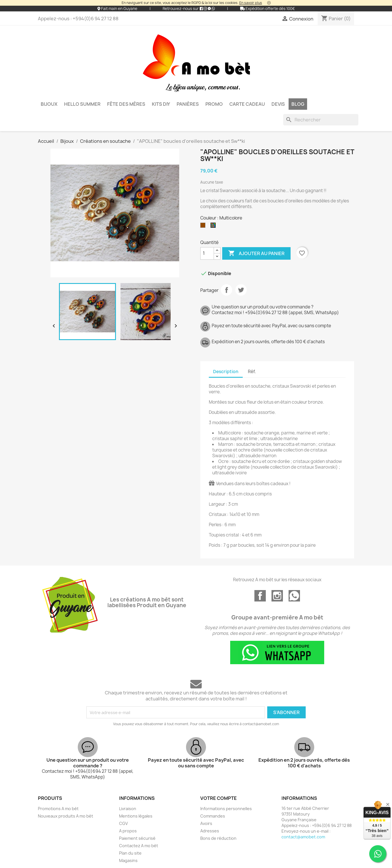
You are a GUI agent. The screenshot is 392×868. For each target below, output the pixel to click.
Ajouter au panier (256, 253)
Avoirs (206, 823)
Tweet (241, 290)
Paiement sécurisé (137, 838)
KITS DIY (161, 104)
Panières (188, 104)
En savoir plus (251, 3)
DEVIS (278, 104)
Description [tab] (226, 372)
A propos (128, 831)
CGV (123, 823)
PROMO (214, 104)
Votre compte (219, 798)
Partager (226, 290)
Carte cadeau (247, 104)
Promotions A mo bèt (58, 809)
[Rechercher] (321, 120)
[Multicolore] (214, 227)
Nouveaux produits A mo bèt (66, 816)
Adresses (210, 831)
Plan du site (130, 853)
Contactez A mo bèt (139, 846)
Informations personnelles (226, 809)
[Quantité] (207, 253)
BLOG (298, 104)
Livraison (128, 809)
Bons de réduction (218, 838)
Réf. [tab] (252, 372)
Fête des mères (126, 104)
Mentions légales (136, 816)
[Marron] (204, 227)
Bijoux (49, 104)
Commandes (213, 816)
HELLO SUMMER (82, 104)
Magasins (128, 860)
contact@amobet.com (303, 837)
